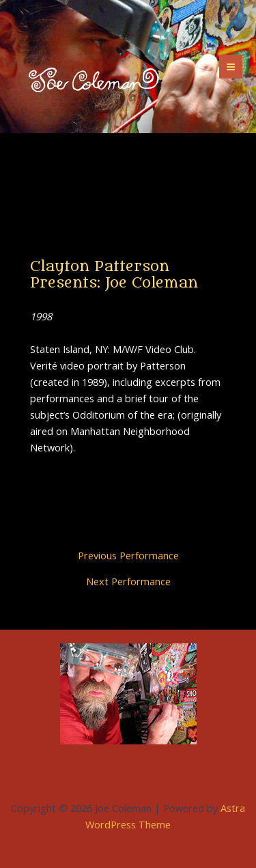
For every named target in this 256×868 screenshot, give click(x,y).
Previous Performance (128, 556)
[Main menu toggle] (231, 66)
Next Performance (128, 582)
